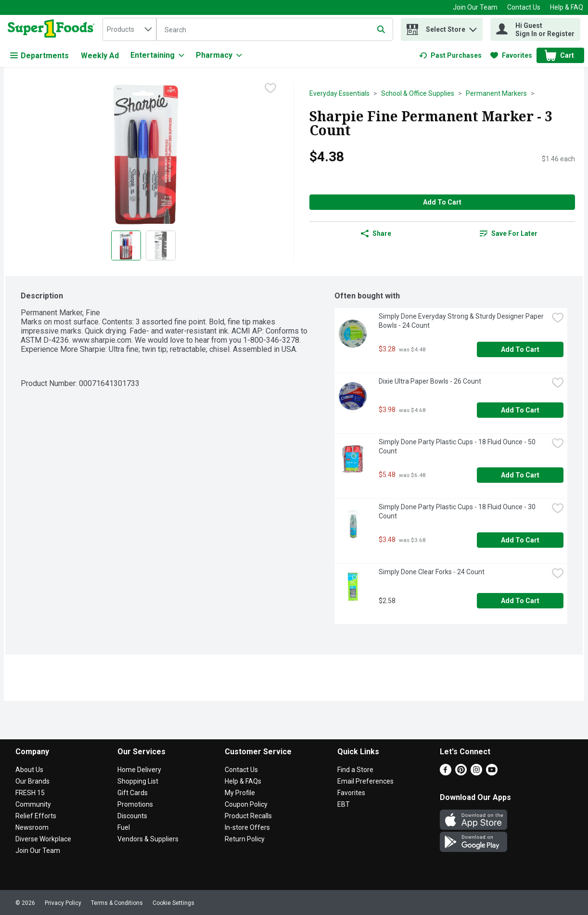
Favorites (351, 793)
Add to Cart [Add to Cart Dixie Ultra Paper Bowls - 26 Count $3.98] (520, 410)
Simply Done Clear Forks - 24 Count (432, 572)
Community (33, 804)
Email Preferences (365, 781)
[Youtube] (492, 773)
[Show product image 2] (161, 245)
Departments (39, 56)
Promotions (135, 804)
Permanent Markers (496, 93)
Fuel (124, 827)
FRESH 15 (30, 793)
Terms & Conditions (117, 903)
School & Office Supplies (418, 93)
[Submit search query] (381, 29)
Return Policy (245, 839)
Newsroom (32, 827)
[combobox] (129, 29)
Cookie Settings (173, 903)
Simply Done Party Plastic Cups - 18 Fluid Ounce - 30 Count (458, 511)
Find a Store (355, 770)
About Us (29, 770)
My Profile (240, 793)
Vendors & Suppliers (148, 839)
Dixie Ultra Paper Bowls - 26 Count (430, 381)
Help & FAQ (567, 7)
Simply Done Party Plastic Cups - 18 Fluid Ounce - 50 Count (458, 446)
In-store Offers (247, 827)
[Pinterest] (461, 773)
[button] (473, 27)
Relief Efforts (36, 816)
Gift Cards (133, 793)
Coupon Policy (246, 804)
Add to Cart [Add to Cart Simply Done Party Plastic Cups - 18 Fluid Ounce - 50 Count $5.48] (520, 475)
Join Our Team (475, 7)
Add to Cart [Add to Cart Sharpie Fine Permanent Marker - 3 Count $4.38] (442, 202)
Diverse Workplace (43, 839)
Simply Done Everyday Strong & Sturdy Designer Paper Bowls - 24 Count (462, 321)
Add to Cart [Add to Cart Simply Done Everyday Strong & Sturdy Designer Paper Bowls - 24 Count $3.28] (520, 349)
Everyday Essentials (339, 93)
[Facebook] (446, 773)
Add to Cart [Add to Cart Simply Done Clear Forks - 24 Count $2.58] (520, 601)
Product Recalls (248, 816)
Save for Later (509, 233)
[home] (53, 29)
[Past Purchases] (450, 55)
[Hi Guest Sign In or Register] (535, 29)
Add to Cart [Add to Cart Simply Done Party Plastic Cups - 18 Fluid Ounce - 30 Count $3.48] (520, 540)
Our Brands (32, 781)
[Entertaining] (157, 55)
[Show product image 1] (126, 245)
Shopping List (138, 781)
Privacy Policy (63, 903)
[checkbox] (270, 89)
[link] (450, 55)
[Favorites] (511, 55)
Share (376, 233)
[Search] (275, 30)
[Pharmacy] (219, 55)
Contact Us (524, 7)
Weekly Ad (100, 56)
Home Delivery (139, 770)
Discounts (132, 816)
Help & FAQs (243, 781)
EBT (344, 804)
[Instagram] (476, 773)
